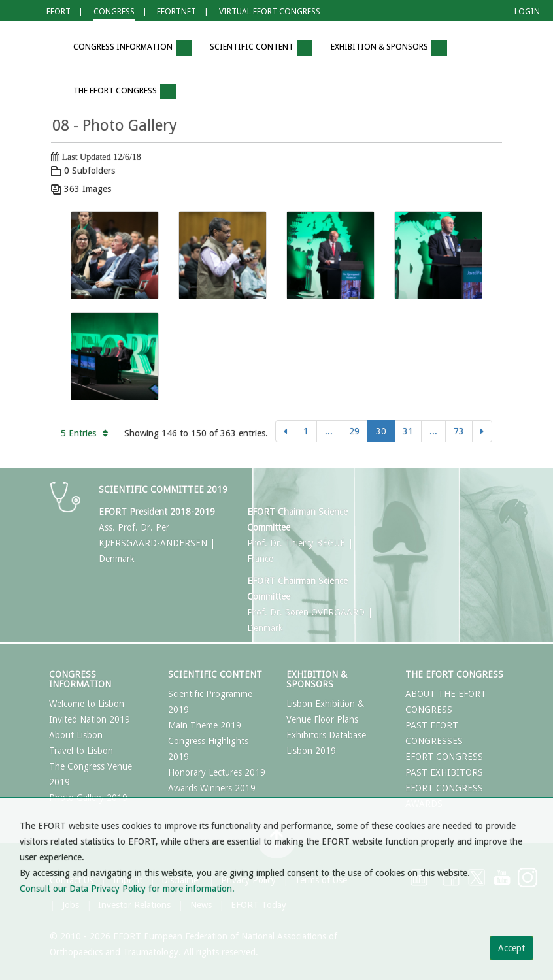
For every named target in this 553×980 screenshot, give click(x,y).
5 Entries (84, 433)
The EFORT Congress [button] (125, 91)
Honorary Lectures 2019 (217, 772)
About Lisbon (76, 735)
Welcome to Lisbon (87, 704)
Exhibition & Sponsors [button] (389, 48)
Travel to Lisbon (81, 751)
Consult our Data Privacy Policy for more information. (127, 889)
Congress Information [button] (132, 48)
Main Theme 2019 (205, 725)
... (329, 431)
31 (408, 431)
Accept (511, 948)
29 (354, 431)
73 (459, 431)
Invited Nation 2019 (90, 719)
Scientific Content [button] (261, 48)
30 (381, 431)
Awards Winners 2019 (212, 788)
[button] (45, 48)
